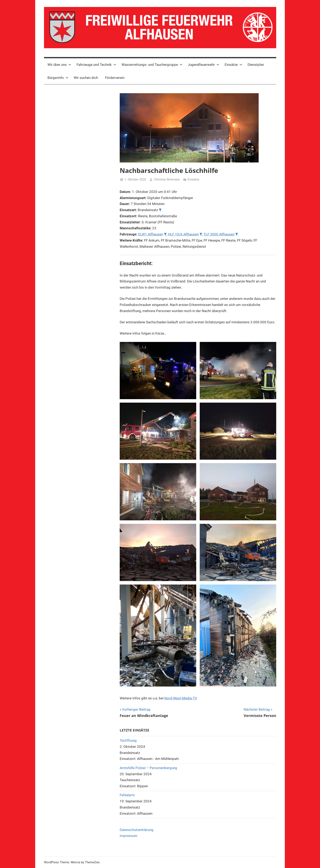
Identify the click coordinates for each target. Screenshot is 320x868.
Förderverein (115, 78)
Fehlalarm (127, 795)
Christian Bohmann (167, 179)
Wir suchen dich (86, 78)
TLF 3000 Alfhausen (219, 234)
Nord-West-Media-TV (180, 698)
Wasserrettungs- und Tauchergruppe (152, 65)
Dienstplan (256, 65)
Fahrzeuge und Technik (96, 65)
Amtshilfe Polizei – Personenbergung (148, 768)
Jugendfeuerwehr (204, 65)
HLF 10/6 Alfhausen (183, 234)
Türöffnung (128, 740)
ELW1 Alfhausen (151, 234)
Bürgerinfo (58, 78)
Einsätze (233, 65)
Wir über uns (59, 65)
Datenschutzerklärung (137, 830)
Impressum (129, 836)
